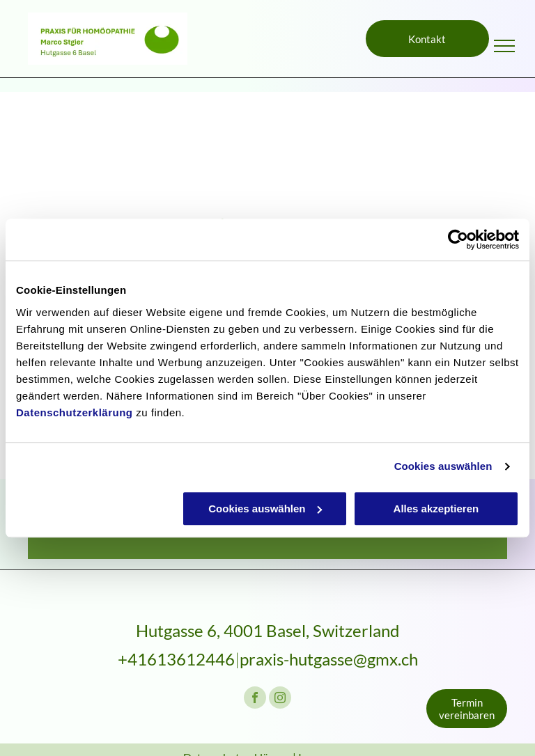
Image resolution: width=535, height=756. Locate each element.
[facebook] (255, 699)
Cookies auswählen (443, 466)
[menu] (504, 46)
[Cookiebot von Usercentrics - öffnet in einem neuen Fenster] (458, 239)
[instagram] (280, 699)
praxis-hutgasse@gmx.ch (329, 659)
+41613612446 (176, 659)
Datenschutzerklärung (75, 412)
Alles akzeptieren (436, 509)
